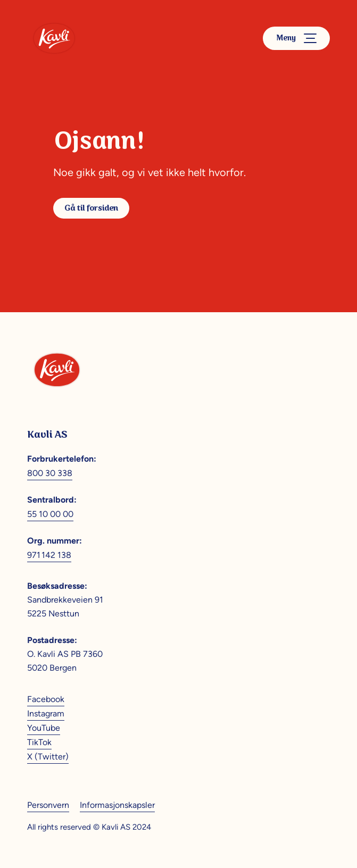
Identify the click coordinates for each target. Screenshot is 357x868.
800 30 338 (50, 473)
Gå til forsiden (91, 208)
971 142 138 (49, 555)
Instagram (46, 713)
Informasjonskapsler (117, 805)
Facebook (46, 699)
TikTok (39, 742)
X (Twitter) (48, 757)
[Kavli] (54, 38)
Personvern (48, 805)
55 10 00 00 (50, 514)
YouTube (44, 728)
